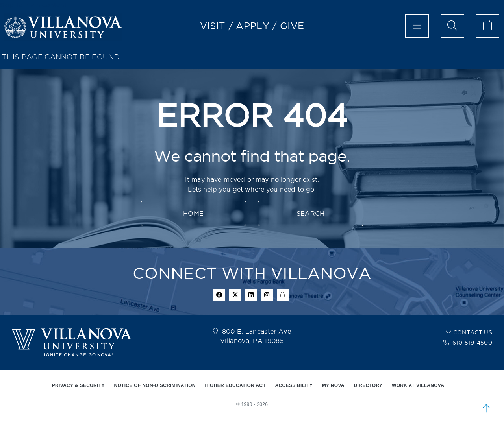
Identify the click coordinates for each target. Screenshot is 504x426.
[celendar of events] (487, 26)
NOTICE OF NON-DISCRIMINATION (155, 385)
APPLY (253, 26)
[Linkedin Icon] (251, 295)
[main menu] (417, 26)
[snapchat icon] (283, 295)
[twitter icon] (235, 295)
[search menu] (452, 26)
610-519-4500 (472, 343)
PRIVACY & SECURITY (78, 385)
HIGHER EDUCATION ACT (235, 385)
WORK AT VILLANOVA (418, 385)
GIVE (292, 26)
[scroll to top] (486, 408)
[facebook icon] (219, 295)
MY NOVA (333, 385)
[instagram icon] (267, 295)
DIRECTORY (368, 385)
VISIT (213, 26)
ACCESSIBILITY (294, 385)
